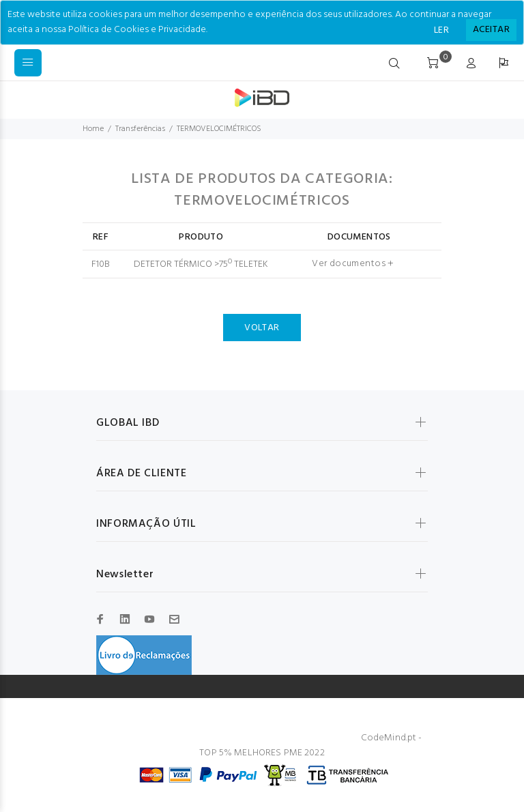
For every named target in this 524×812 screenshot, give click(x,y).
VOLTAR (262, 328)
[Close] (491, 30)
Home (93, 129)
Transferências (140, 129)
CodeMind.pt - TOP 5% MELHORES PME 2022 (310, 745)
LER (441, 30)
